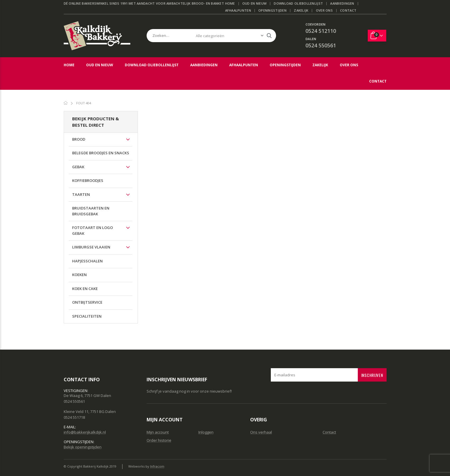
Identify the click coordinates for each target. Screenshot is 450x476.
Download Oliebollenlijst (298, 3)
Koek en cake (85, 289)
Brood (79, 139)
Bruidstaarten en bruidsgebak (91, 211)
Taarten (81, 194)
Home (230, 3)
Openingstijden (272, 10)
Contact (348, 10)
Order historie (159, 440)
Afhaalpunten (238, 10)
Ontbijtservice (87, 302)
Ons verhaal (261, 432)
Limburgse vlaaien (91, 247)
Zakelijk (301, 10)
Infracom (157, 466)
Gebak (78, 167)
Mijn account (158, 432)
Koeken (79, 275)
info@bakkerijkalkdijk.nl (85, 432)
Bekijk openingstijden (83, 447)
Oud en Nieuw (254, 3)
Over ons (324, 10)
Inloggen (206, 432)
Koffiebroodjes (88, 180)
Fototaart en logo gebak (93, 230)
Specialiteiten (87, 316)
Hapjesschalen (87, 261)
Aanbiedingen (342, 3)
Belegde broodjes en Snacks (101, 153)
